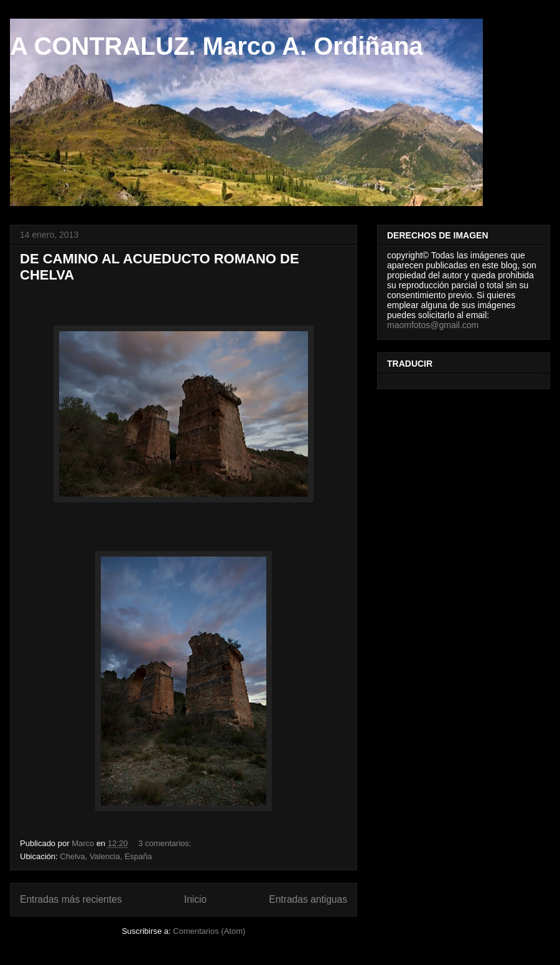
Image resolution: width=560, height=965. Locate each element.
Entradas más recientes (71, 899)
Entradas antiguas (308, 899)
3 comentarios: (166, 843)
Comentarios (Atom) (209, 931)
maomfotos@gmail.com (433, 325)
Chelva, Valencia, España (106, 856)
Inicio (195, 899)
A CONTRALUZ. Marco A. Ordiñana (217, 46)
